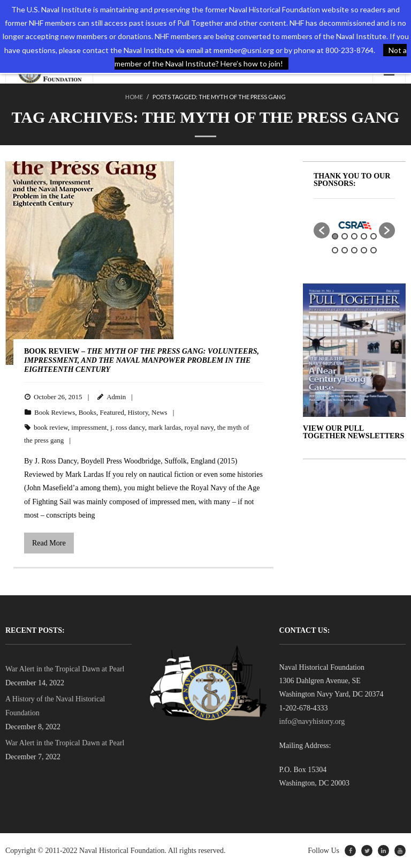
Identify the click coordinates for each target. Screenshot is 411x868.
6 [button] (335, 250)
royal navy (199, 427)
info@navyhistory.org (312, 721)
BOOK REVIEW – (142, 360)
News (159, 412)
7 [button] (345, 250)
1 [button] (335, 236)
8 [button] (354, 250)
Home (134, 97)
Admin (116, 397)
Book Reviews (55, 412)
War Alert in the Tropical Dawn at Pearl (65, 669)
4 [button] (364, 236)
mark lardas (165, 427)
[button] (322, 230)
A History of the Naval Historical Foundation (55, 706)
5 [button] (374, 236)
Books (87, 412)
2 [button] (345, 236)
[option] (354, 225)
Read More (49, 543)
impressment (89, 427)
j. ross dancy (128, 427)
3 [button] (354, 236)
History (138, 412)
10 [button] (374, 250)
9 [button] (364, 250)
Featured (112, 412)
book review (51, 427)
